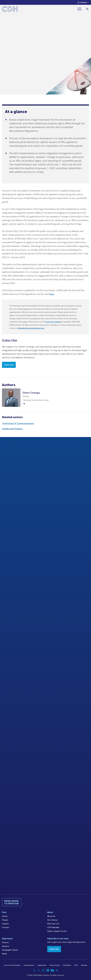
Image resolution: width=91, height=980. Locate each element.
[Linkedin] (48, 970)
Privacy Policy (55, 965)
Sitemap (84, 965)
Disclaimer (67, 965)
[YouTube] (52, 970)
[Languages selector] (83, 2)
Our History (52, 920)
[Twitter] (39, 970)
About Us (51, 916)
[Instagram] (43, 970)
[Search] (87, 9)
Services (6, 946)
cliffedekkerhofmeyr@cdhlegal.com (31, 328)
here (52, 294)
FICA (76, 965)
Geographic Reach (10, 950)
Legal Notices (29, 965)
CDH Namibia (53, 927)
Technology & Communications (18, 423)
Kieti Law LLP (53, 924)
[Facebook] (34, 970)
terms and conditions (54, 322)
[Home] (10, 10)
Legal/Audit (42, 965)
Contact (6, 927)
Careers (5, 924)
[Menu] (80, 9)
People (5, 920)
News (4, 954)
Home (5, 916)
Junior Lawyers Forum (57, 931)
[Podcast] (57, 970)
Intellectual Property (12, 429)
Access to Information (12, 965)
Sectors (5, 942)
